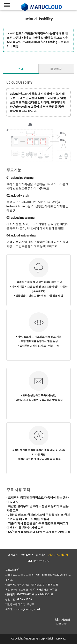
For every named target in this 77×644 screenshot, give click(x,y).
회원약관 (41, 555)
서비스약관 (27, 555)
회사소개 (13, 555)
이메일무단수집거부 (39, 561)
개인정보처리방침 (58, 555)
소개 (21, 69)
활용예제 (56, 69)
